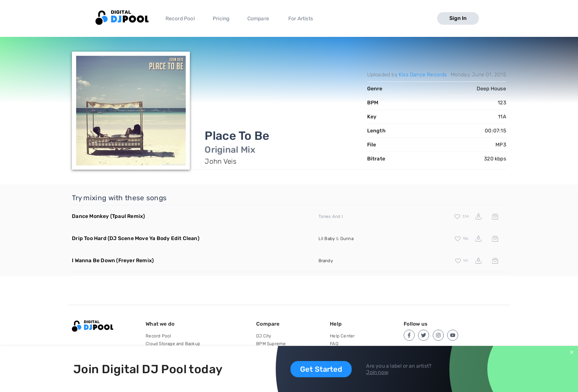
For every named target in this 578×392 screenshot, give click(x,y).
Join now (377, 372)
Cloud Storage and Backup (173, 344)
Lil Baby (327, 239)
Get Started (321, 369)
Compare (258, 19)
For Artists (301, 19)
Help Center (342, 336)
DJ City (264, 336)
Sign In (458, 18)
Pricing (221, 19)
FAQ (334, 344)
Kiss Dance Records (423, 75)
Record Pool (180, 19)
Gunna (347, 239)
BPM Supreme (271, 344)
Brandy (326, 261)
